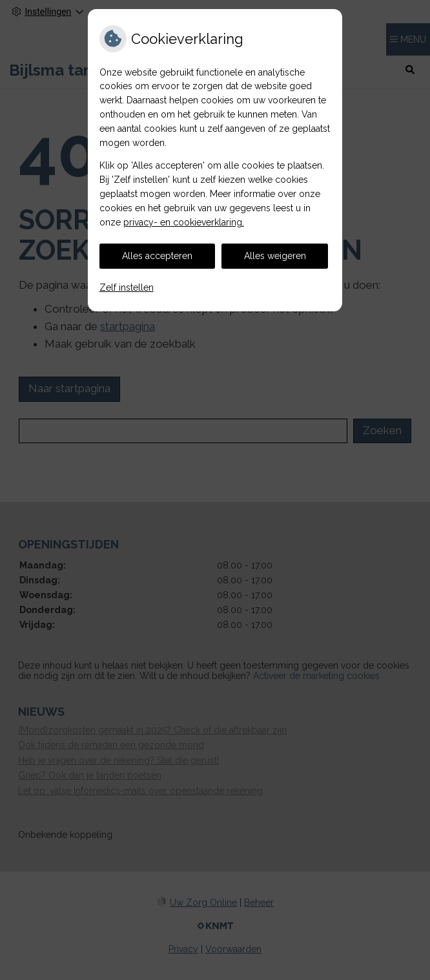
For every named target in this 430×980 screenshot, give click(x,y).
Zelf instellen (127, 287)
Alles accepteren (157, 256)
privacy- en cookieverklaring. (184, 222)
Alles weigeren (275, 256)
